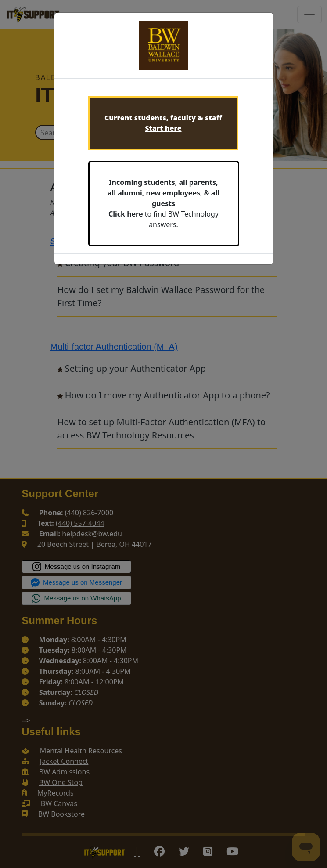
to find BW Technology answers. (163, 203)
